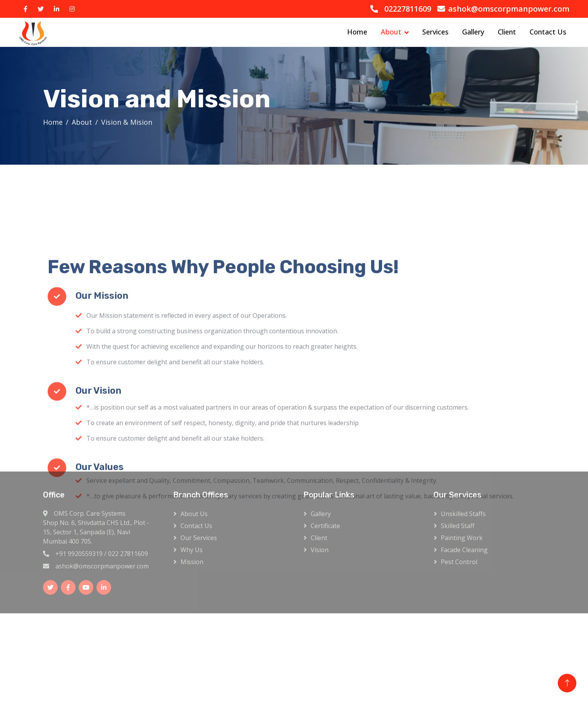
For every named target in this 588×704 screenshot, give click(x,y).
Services (435, 32)
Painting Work (462, 538)
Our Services (199, 538)
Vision (320, 550)
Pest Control (459, 562)
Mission (192, 562)
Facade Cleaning (464, 550)
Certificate (325, 526)
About (391, 32)
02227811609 (408, 9)
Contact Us (548, 32)
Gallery (473, 32)
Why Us (192, 550)
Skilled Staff (458, 526)
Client (507, 32)
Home (357, 32)
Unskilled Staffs (463, 514)
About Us (194, 514)
